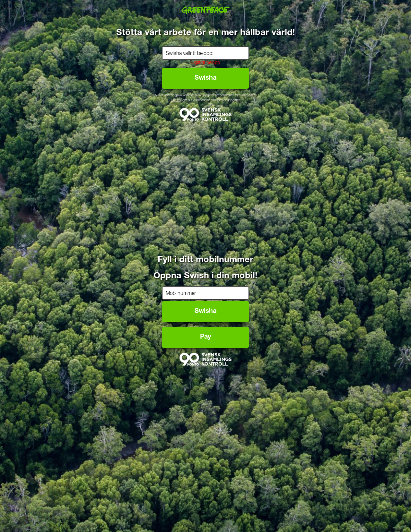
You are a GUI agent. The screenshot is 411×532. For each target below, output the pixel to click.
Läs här (176, 101)
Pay (205, 337)
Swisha (205, 312)
